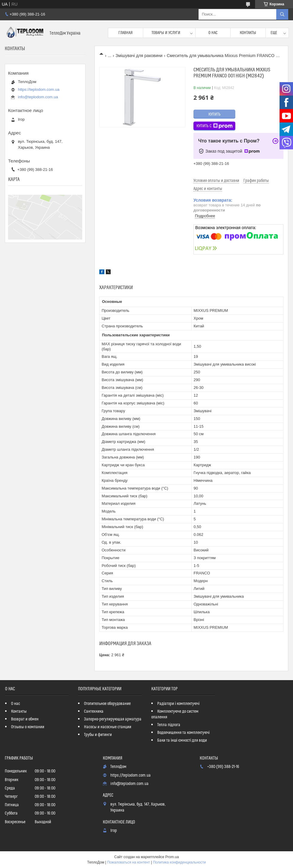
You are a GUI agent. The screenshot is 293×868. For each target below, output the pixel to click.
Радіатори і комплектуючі (178, 704)
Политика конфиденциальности (179, 862)
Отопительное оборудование (107, 704)
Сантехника (94, 711)
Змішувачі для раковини (139, 56)
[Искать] (282, 14)
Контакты (248, 33)
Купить (215, 114)
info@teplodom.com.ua (38, 97)
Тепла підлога (169, 725)
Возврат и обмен (25, 719)
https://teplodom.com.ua (39, 89)
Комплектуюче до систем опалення (175, 714)
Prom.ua (172, 857)
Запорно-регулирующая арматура (113, 719)
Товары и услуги (166, 33)
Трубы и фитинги (98, 735)
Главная (126, 33)
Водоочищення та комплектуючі (183, 733)
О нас (213, 33)
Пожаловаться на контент (128, 862)
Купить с (215, 126)
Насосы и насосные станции (108, 727)
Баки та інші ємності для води (182, 740)
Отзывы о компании (28, 727)
